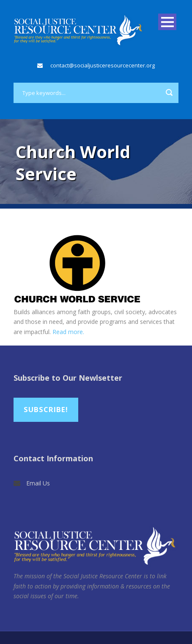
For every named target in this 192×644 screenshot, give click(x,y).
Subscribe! (46, 409)
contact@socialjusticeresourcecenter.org (103, 65)
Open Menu (167, 22)
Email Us (38, 483)
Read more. (68, 332)
